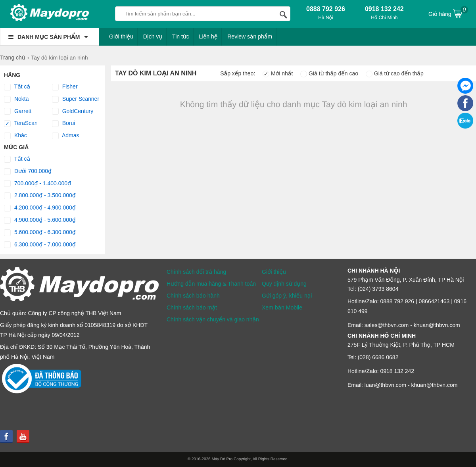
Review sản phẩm (250, 37)
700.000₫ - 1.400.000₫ (37, 184)
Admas (66, 136)
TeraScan (21, 123)
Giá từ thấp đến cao (329, 73)
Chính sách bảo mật (192, 307)
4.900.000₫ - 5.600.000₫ (40, 220)
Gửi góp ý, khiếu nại (287, 296)
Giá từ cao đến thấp (395, 73)
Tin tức (181, 37)
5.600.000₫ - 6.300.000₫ (40, 233)
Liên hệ (208, 37)
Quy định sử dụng (284, 284)
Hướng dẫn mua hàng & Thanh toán (211, 284)
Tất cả (17, 87)
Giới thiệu (121, 37)
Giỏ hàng (448, 13)
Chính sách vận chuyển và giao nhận (213, 319)
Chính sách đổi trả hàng (196, 272)
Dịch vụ (153, 37)
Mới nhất (278, 73)
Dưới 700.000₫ (28, 171)
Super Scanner (76, 99)
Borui (64, 123)
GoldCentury (73, 111)
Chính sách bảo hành (193, 296)
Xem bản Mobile (282, 307)
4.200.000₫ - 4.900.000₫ (40, 208)
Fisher (65, 87)
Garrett (18, 111)
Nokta (16, 99)
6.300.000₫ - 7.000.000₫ (40, 245)
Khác (15, 136)
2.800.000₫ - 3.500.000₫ (40, 196)
